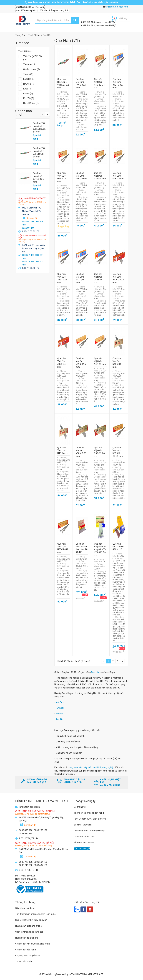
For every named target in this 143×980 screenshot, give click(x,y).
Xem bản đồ (32, 218)
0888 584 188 (102, 26)
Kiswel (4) (28, 94)
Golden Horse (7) (31, 69)
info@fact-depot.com (117, 7)
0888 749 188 (88, 25)
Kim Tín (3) (29, 98)
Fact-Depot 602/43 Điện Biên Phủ (90, 819)
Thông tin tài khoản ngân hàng (89, 813)
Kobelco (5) (29, 79)
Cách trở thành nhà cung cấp (29, 932)
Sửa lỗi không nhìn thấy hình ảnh (31, 920)
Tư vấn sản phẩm (24, 962)
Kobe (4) (27, 89)
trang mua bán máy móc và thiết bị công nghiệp (91, 767)
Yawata (59, 713)
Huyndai (60, 708)
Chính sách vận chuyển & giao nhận (33, 944)
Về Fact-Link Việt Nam (85, 843)
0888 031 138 (102, 22)
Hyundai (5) (29, 84)
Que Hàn (95, 672)
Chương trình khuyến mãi (28, 956)
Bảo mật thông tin (83, 825)
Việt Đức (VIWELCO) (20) (33, 58)
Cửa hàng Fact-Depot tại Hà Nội (89, 831)
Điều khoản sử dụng (25, 908)
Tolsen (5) (28, 74)
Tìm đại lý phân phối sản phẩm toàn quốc (35, 914)
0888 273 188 (88, 22)
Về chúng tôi (80, 807)
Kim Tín (59, 719)
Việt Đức (60, 702)
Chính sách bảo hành (26, 950)
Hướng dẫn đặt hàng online (29, 926)
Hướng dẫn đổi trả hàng (27, 938)
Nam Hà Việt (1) (31, 103)
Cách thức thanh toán (85, 837)
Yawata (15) (29, 64)
